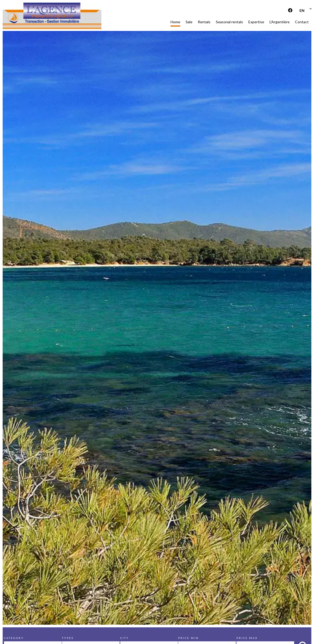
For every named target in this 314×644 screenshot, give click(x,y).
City (125, 638)
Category (14, 638)
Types (68, 638)
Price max (247, 638)
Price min (189, 638)
